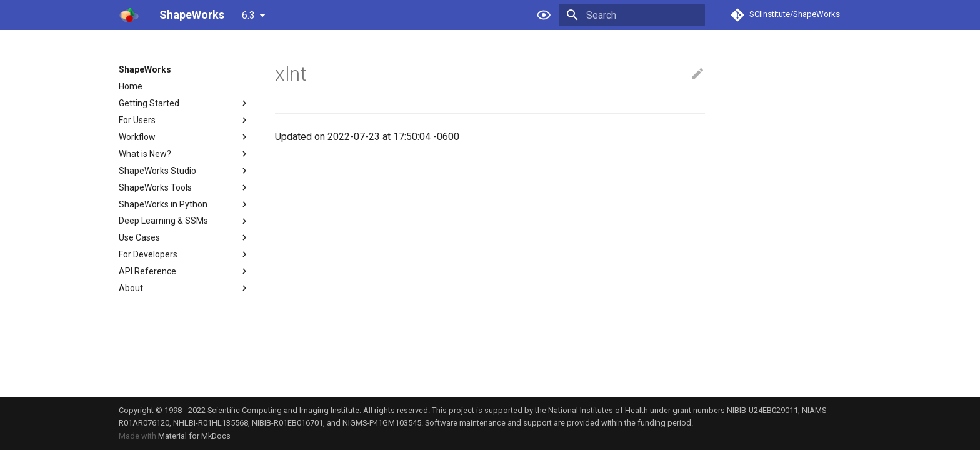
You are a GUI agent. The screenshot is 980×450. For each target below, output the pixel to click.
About (184, 288)
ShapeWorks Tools (184, 187)
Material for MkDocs (194, 436)
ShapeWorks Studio (184, 171)
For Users (184, 120)
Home (131, 86)
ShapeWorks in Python (184, 204)
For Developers (184, 254)
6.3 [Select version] (248, 15)
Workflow (184, 137)
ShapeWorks (145, 69)
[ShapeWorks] (129, 15)
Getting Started (184, 103)
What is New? (184, 154)
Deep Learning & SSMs (184, 221)
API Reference (184, 271)
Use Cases (184, 237)
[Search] (632, 15)
